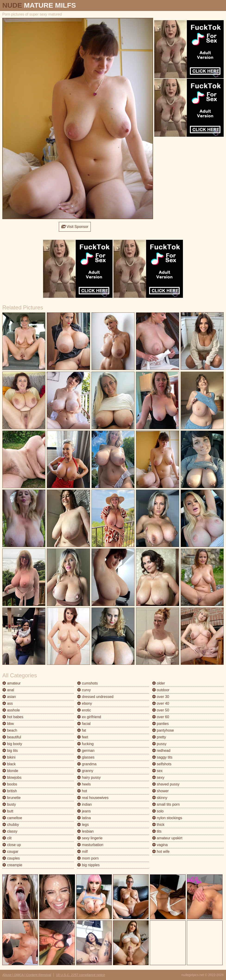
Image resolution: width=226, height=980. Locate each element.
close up (12, 845)
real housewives (93, 798)
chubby (11, 825)
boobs (10, 784)
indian (84, 804)
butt (8, 811)
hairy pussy (89, 777)
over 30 (161, 697)
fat (82, 730)
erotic (84, 710)
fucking (85, 744)
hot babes (13, 717)
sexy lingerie (90, 838)
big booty (12, 744)
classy (10, 831)
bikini (9, 757)
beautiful (12, 737)
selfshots (162, 764)
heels (84, 784)
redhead (161, 751)
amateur (11, 683)
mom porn (88, 858)
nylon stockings (167, 818)
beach (10, 730)
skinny (160, 798)
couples (11, 858)
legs (83, 825)
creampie (12, 865)
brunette (11, 798)
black (9, 764)
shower (160, 791)
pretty (159, 737)
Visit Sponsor (75, 227)
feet (83, 737)
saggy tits (162, 757)
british (10, 791)
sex (157, 771)
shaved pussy (166, 784)
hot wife (161, 852)
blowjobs (12, 777)
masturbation (90, 845)
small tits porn (166, 804)
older (159, 683)
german (86, 751)
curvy (84, 690)
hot (82, 791)
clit (7, 838)
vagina (160, 845)
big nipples (88, 865)
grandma (87, 764)
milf (82, 852)
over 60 (161, 717)
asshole (11, 710)
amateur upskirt (167, 838)
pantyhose (163, 730)
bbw (8, 724)
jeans (84, 811)
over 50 (161, 710)
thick (158, 825)
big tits (10, 751)
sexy (158, 777)
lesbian (85, 831)
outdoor (161, 690)
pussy (159, 744)
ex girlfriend (89, 717)
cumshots (87, 683)
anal (8, 690)
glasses (86, 757)
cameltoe (12, 818)
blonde (10, 771)
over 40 (161, 703)
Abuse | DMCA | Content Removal (27, 975)
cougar (10, 852)
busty (9, 804)
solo (158, 811)
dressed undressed (95, 697)
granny (85, 771)
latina (84, 818)
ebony (85, 703)
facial (84, 724)
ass (8, 703)
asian (9, 697)
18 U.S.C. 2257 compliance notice (81, 975)
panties (160, 724)
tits (157, 831)
